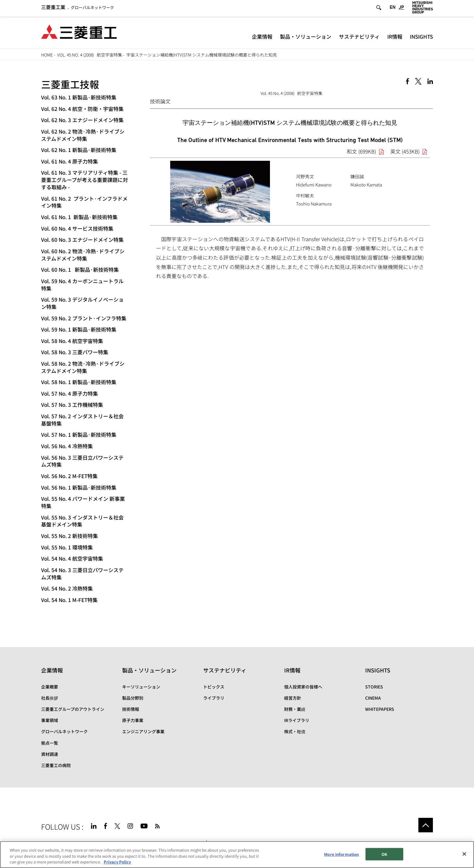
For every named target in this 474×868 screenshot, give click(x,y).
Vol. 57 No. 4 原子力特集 (70, 393)
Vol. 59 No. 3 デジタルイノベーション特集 (82, 303)
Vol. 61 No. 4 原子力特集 (70, 161)
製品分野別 (133, 698)
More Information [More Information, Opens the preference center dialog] (341, 854)
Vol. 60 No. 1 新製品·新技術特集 (80, 269)
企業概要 (50, 687)
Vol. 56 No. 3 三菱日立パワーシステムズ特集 (82, 461)
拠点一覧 (50, 743)
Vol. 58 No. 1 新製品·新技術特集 (79, 382)
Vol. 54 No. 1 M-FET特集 (69, 600)
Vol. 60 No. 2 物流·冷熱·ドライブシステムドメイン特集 (83, 255)
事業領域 (50, 720)
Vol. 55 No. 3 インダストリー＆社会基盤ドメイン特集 (82, 521)
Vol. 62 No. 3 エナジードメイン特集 (82, 120)
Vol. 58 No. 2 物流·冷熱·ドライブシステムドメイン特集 (83, 367)
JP (401, 9)
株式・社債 (295, 731)
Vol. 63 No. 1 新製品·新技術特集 (79, 97)
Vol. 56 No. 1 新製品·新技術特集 (79, 487)
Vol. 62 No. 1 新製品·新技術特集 (79, 150)
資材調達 (50, 754)
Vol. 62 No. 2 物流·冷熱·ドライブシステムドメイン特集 (83, 135)
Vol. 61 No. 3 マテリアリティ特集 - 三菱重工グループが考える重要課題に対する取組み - (84, 180)
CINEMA (373, 698)
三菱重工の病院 (56, 765)
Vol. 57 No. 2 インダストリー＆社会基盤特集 (82, 420)
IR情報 (395, 38)
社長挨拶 (50, 698)
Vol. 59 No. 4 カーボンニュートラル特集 (82, 285)
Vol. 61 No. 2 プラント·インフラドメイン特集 (84, 202)
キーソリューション (141, 687)
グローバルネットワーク (78, 9)
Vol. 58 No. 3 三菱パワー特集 (75, 352)
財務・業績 (295, 709)
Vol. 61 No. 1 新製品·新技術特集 (79, 217)
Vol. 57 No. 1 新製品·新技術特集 (79, 434)
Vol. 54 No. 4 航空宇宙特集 (72, 558)
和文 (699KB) (361, 151)
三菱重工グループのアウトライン (73, 709)
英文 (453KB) (405, 151)
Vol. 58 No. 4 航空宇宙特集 (72, 341)
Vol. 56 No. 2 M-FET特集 (69, 476)
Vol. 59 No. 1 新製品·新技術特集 (79, 329)
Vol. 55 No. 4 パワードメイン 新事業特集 (83, 502)
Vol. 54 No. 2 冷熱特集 (67, 588)
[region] (237, 855)
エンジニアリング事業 (143, 731)
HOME (47, 55)
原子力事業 (133, 720)
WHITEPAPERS (380, 709)
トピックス (214, 687)
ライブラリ (214, 698)
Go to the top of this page (426, 825)
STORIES (374, 687)
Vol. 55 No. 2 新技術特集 (70, 536)
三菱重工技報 (70, 84)
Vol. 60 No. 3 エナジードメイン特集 (82, 240)
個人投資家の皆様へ (303, 687)
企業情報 (262, 38)
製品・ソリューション (306, 38)
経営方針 (293, 698)
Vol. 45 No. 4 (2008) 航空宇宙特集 (90, 55)
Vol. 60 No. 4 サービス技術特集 (77, 228)
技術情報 (131, 709)
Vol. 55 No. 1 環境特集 (67, 547)
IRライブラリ (297, 720)
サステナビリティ (359, 38)
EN (393, 9)
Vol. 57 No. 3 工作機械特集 (72, 405)
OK (384, 854)
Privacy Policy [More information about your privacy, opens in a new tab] (117, 862)
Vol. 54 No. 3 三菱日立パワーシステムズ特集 (82, 573)
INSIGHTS (421, 38)
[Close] (464, 854)
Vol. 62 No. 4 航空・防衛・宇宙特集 (82, 109)
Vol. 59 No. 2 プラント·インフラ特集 (84, 318)
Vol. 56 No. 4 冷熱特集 (67, 446)
